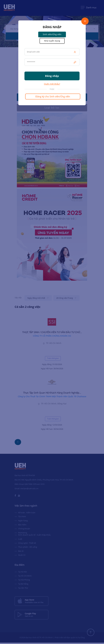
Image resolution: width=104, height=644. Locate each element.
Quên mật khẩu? (52, 84)
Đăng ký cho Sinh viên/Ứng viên (53, 96)
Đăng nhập (52, 76)
